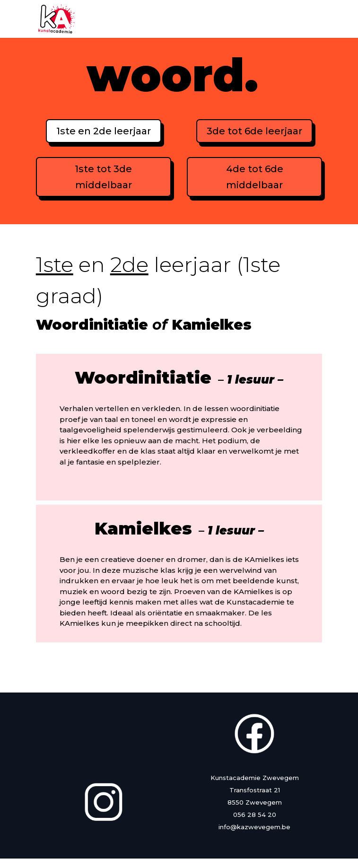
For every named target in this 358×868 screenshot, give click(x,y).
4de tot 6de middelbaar (255, 177)
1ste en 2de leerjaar (104, 131)
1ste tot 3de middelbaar (103, 177)
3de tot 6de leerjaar (254, 131)
